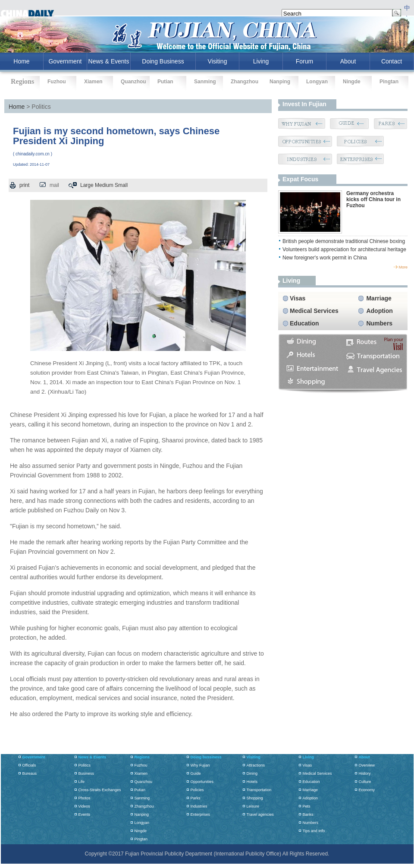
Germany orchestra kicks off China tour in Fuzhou (373, 199)
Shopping (255, 798)
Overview (367, 765)
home (21, 61)
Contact (392, 61)
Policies (197, 790)
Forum (304, 61)
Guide (196, 773)
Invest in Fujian (304, 104)
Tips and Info (314, 831)
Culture (365, 782)
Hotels (252, 782)
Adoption (379, 311)
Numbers (379, 323)
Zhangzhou (245, 82)
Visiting (218, 61)
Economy (367, 790)
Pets (307, 806)
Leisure (253, 806)
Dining (252, 773)
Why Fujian (200, 765)
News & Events (109, 61)
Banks (308, 814)
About (348, 61)
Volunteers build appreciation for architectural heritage (344, 249)
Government (65, 61)
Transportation (259, 790)
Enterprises (201, 814)
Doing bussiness (206, 757)
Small (121, 185)
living (291, 281)
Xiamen (93, 82)
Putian (165, 82)
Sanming (205, 82)
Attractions (256, 765)
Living (261, 61)
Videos (84, 806)
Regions (142, 757)
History (365, 773)
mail (54, 185)
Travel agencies (260, 814)
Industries (199, 806)
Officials (29, 765)
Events (85, 814)
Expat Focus (300, 179)
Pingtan (389, 82)
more (403, 267)
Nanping (280, 82)
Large (87, 185)
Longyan (317, 82)
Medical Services (314, 311)
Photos (85, 798)
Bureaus (30, 773)
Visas (298, 298)
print (24, 185)
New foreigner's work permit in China (325, 258)
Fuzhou (57, 82)
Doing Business (163, 61)
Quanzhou (133, 82)
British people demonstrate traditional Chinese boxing (344, 241)
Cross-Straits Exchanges (100, 790)
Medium (104, 185)
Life (82, 782)
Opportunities (202, 782)
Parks (196, 798)
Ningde (352, 82)
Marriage (379, 298)
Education (304, 323)
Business (86, 773)
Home (17, 107)
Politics (85, 765)
